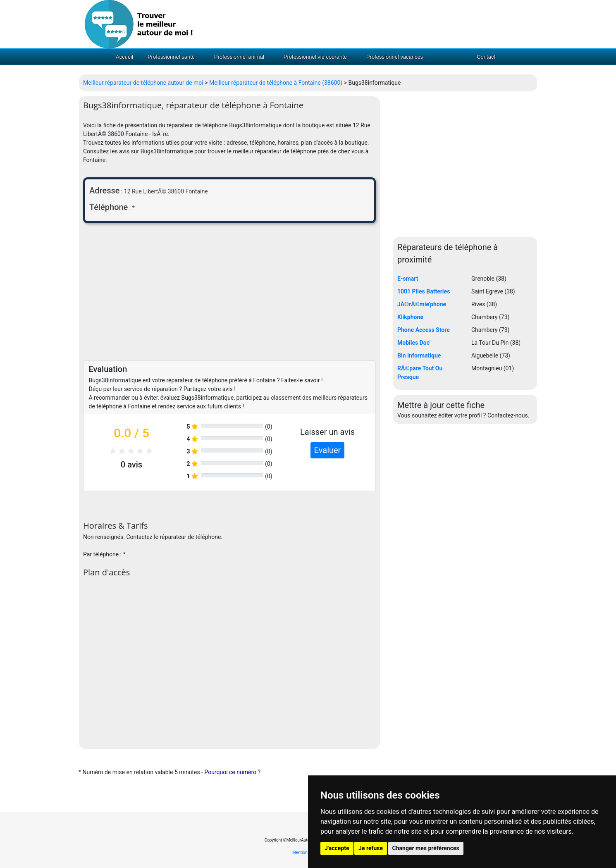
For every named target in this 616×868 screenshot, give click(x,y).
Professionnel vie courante (315, 57)
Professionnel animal (239, 57)
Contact (486, 57)
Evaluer (328, 450)
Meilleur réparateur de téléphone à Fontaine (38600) (276, 83)
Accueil (124, 57)
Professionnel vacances (395, 57)
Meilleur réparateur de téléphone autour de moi (143, 83)
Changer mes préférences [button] (426, 848)
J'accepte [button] (337, 848)
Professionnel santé (171, 57)
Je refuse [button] (371, 848)
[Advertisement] (229, 294)
